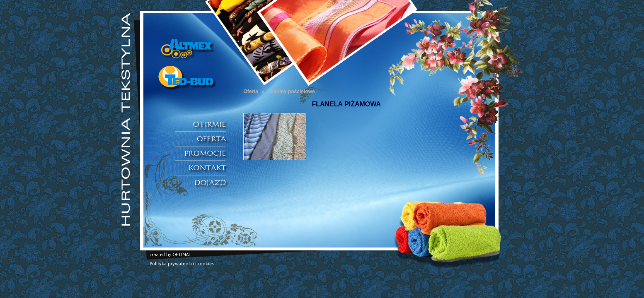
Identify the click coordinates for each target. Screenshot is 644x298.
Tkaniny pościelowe (291, 91)
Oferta (251, 91)
